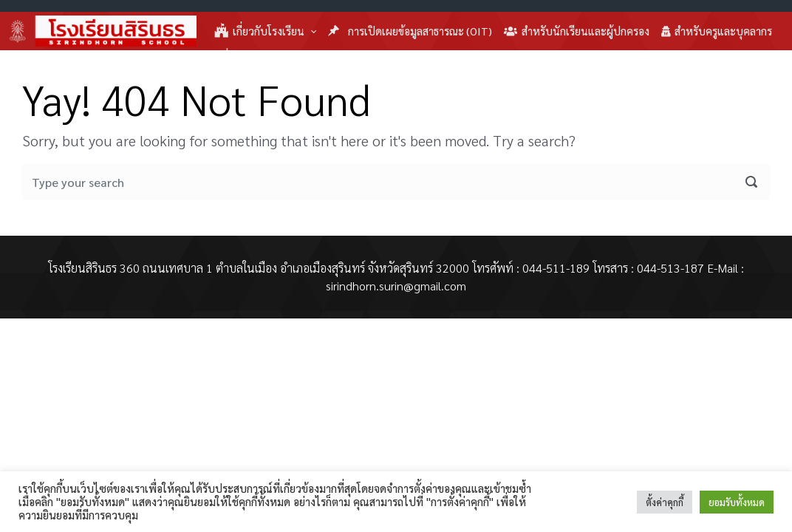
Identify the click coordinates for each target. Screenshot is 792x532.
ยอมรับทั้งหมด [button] (737, 502)
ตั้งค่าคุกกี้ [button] (665, 502)
